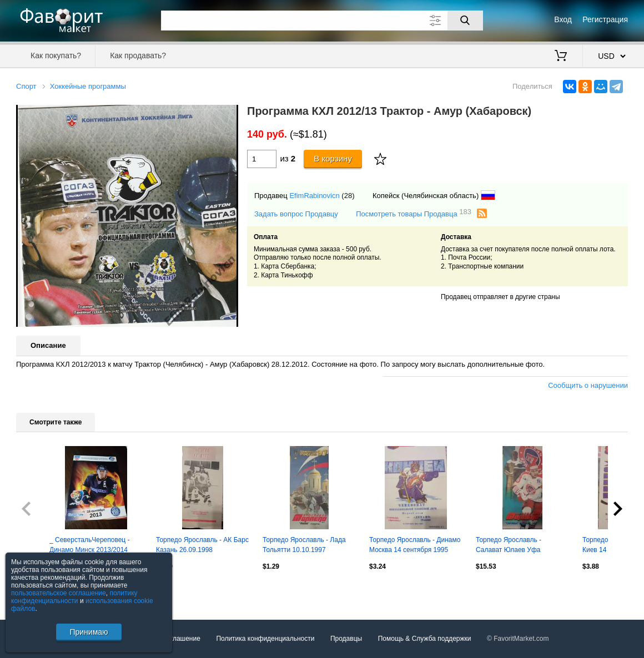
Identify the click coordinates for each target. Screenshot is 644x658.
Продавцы (346, 639)
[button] (228, 115)
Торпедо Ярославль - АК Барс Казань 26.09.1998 (202, 545)
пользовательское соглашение (59, 593)
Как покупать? (56, 55)
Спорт (26, 86)
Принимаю (89, 632)
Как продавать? (138, 55)
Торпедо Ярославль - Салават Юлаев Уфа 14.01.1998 (509, 546)
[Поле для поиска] (322, 21)
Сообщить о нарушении (588, 385)
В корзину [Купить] (333, 158)
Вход (563, 19)
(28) (348, 196)
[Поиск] (465, 21)
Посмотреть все (41, 590)
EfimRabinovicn (314, 196)
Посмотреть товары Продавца (414, 213)
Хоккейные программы (88, 86)
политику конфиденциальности (74, 597)
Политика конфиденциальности (265, 639)
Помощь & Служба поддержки (425, 639)
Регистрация (605, 19)
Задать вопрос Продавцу (296, 214)
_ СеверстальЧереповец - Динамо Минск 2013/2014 (90, 545)
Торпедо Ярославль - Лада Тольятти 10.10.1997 (304, 545)
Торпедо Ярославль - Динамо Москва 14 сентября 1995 (415, 545)
